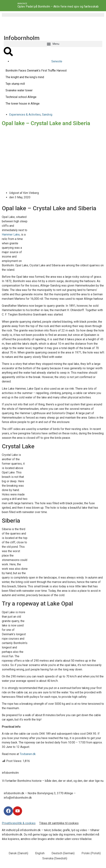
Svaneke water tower (19, 90)
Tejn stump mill (15, 84)
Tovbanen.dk (28, 754)
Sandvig (47, 115)
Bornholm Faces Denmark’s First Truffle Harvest (36, 71)
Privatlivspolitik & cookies (19, 823)
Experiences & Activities (25, 115)
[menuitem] (17, 853)
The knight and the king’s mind (25, 77)
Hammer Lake (11, 235)
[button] (53, 44)
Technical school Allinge (21, 97)
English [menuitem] (40, 853)
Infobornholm (22, 38)
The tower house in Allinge (23, 104)
